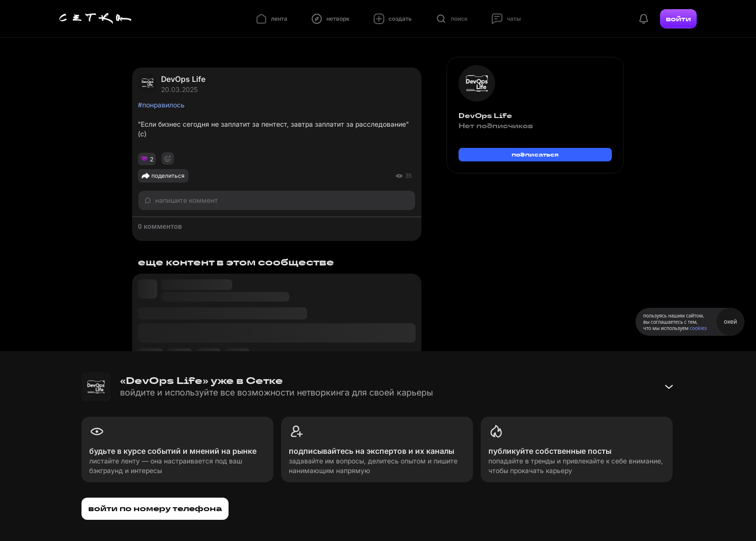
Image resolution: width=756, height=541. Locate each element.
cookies (698, 328)
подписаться (535, 154)
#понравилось (161, 105)
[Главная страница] (95, 19)
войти (678, 19)
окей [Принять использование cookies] (730, 322)
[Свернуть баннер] (669, 387)
